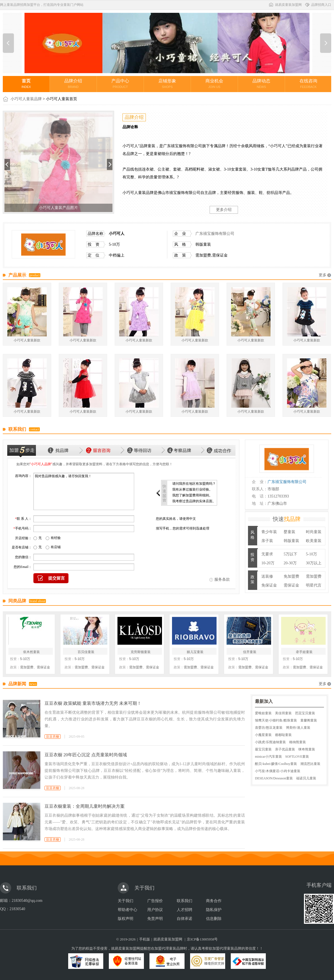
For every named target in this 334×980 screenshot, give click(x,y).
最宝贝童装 (263, 749)
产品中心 (120, 83)
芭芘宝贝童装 (305, 713)
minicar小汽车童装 (268, 757)
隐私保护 (214, 910)
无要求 (267, 554)
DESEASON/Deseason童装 (274, 778)
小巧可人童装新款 (27, 340)
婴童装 (289, 532)
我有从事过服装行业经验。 (192, 489)
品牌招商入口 (318, 5)
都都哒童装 (283, 735)
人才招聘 (185, 910)
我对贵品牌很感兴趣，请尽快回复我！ (84, 491)
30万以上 (314, 563)
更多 (323, 275)
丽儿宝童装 (195, 652)
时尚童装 (314, 532)
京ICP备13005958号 (202, 939)
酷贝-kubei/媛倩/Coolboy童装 (276, 764)
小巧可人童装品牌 (26, 99)
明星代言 (314, 585)
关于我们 (126, 901)
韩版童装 (291, 541)
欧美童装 (314, 541)
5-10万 (311, 554)
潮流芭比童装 (310, 764)
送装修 (267, 576)
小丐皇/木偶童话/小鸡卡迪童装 (278, 771)
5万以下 (290, 554)
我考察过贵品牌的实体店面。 (194, 501)
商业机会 (214, 83)
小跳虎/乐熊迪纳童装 (270, 742)
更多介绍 (224, 210)
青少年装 (269, 532)
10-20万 (268, 563)
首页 (26, 83)
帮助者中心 (127, 910)
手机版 (145, 939)
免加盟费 (291, 576)
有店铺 (56, 547)
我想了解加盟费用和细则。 (192, 495)
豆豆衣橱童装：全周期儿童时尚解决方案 (85, 806)
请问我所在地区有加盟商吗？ (194, 484)
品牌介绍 (73, 83)
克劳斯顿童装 (141, 652)
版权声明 (126, 919)
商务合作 (214, 901)
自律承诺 (185, 919)
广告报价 (155, 901)
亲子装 (267, 541)
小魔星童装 (263, 735)
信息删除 (214, 919)
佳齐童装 (250, 652)
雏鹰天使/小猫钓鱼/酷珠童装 (276, 720)
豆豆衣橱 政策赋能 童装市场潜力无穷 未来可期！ (93, 703)
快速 (287, 519)
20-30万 (290, 563)
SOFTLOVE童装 (297, 757)
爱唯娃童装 (263, 713)
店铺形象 (167, 83)
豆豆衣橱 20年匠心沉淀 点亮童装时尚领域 (86, 755)
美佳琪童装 (283, 713)
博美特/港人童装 (298, 728)
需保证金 (291, 585)
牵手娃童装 (304, 652)
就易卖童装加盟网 (285, 5)
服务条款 (222, 579)
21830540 (17, 909)
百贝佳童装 (86, 652)
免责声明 (155, 919)
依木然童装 (31, 652)
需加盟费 (314, 576)
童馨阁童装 (309, 720)
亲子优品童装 (285, 749)
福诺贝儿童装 (306, 778)
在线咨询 (308, 83)
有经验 (56, 538)
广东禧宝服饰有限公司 (215, 234)
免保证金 (269, 585)
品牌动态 (261, 83)
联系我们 (185, 901)
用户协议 (155, 910)
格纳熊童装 (298, 742)
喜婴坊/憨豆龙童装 (269, 728)
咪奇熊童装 (307, 749)
